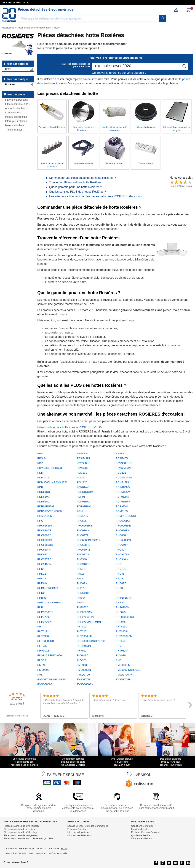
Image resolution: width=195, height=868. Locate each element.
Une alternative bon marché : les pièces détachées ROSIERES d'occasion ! (97, 196)
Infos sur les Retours (142, 838)
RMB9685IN (123, 665)
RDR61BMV (123, 487)
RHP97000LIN (85, 617)
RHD (118, 564)
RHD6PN (82, 583)
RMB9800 (43, 670)
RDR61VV (43, 497)
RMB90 (42, 665)
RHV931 (82, 660)
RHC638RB (83, 545)
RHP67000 (122, 607)
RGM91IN (82, 516)
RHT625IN (122, 631)
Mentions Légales (140, 829)
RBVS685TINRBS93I (50, 468)
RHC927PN (122, 554)
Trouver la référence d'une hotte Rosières (75, 182)
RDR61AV (82, 487)
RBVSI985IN (123, 468)
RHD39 (42, 578)
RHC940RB (83, 564)
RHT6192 (43, 631)
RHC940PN (44, 564)
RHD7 (80, 588)
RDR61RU (44, 492)
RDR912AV (122, 497)
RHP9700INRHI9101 (89, 622)
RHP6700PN (45, 612)
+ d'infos (64, 849)
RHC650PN (44, 550)
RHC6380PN (123, 540)
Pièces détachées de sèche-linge (21, 832)
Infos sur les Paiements (79, 835)
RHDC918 (82, 593)
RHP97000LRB (125, 617)
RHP (40, 607)
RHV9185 (82, 655)
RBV (40, 463)
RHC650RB (83, 550)
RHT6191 (121, 626)
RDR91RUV (84, 506)
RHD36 (120, 574)
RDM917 (82, 482)
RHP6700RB (84, 612)
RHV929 (121, 655)
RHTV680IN (84, 646)
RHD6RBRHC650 (48, 588)
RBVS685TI (83, 463)
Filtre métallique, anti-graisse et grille (17, 104)
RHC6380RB (45, 545)
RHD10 (81, 569)
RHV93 (42, 660)
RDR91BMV (123, 501)
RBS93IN (82, 453)
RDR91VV (122, 506)
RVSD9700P (84, 675)
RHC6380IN (45, 540)
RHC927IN (83, 554)
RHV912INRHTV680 (50, 655)
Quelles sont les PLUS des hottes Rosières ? (77, 192)
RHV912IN (122, 651)
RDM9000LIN (124, 477)
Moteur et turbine (15, 125)
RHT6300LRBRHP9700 (90, 641)
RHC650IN (122, 545)
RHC (40, 521)
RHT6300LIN (84, 636)
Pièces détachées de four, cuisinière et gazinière (28, 838)
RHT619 (81, 626)
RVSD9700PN (124, 675)
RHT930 (42, 646)
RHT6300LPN (124, 636)
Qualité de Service (141, 835)
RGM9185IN (45, 516)
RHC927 (42, 554)
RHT (40, 626)
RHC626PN (122, 530)
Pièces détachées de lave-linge (20, 829)
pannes (9, 53)
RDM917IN (122, 482)
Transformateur (14, 130)
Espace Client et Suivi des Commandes (88, 826)
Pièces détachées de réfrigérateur (21, 835)
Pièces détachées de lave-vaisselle (22, 826)
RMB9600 (82, 665)
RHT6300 (43, 636)
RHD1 (41, 569)
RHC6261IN (45, 526)
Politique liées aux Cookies (145, 832)
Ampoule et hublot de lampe (17, 108)
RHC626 (82, 521)
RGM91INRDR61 (126, 516)
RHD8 (119, 588)
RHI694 (81, 598)
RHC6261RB (123, 526)
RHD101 (121, 569)
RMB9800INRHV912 (128, 670)
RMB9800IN (84, 670)
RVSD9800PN (85, 684)
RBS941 (121, 453)
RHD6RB (121, 583)
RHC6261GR (123, 521)
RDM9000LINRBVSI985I (52, 482)
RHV (118, 646)
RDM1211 (43, 477)
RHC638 (121, 535)
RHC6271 (82, 535)
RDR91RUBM (46, 506)
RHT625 (81, 631)
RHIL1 (80, 602)
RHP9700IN (44, 622)
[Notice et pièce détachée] (9, 15)
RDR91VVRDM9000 (50, 511)
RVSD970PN (123, 679)
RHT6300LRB (46, 641)
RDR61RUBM (85, 492)
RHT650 (121, 641)
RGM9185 (122, 511)
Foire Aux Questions (78, 829)
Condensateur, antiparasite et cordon (17, 113)
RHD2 (80, 574)
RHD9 (41, 593)
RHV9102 (43, 651)
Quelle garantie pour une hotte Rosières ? (75, 187)
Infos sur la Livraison (78, 832)
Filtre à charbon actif (16, 100)
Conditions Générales (142, 826)
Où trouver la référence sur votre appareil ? (119, 73)
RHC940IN (122, 559)
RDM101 (82, 473)
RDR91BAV (83, 501)
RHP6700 (82, 607)
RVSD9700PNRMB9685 (52, 679)
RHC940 (82, 559)
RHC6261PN (84, 526)
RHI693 (42, 598)
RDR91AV (43, 501)
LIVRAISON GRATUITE (15, 2)
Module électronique (16, 117)
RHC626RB (44, 535)
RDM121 (121, 473)
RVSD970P (83, 679)
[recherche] (163, 18)
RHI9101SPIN (124, 598)
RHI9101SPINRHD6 (49, 602)
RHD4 (80, 578)
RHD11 (42, 574)
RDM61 (81, 477)
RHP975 (121, 622)
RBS (40, 453)
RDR (40, 487)
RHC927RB (44, 559)
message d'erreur (136, 83)
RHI (118, 593)
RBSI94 (42, 458)
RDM (40, 473)
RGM (80, 511)
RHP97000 (44, 617)
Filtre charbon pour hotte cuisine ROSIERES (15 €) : (70, 427)
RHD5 (119, 578)
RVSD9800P (45, 684)
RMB (118, 660)
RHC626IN (83, 530)
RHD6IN (42, 583)
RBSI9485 (122, 458)
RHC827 (121, 550)
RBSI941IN (83, 458)
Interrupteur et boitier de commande (17, 121)
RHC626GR (44, 530)
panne (87, 79)
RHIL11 (120, 602)
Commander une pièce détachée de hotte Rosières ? (82, 178)
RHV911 (82, 651)
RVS (40, 675)
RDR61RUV (123, 492)
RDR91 (81, 497)
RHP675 (121, 612)
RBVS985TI (83, 468)
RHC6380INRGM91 (88, 540)
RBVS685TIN (124, 463)
